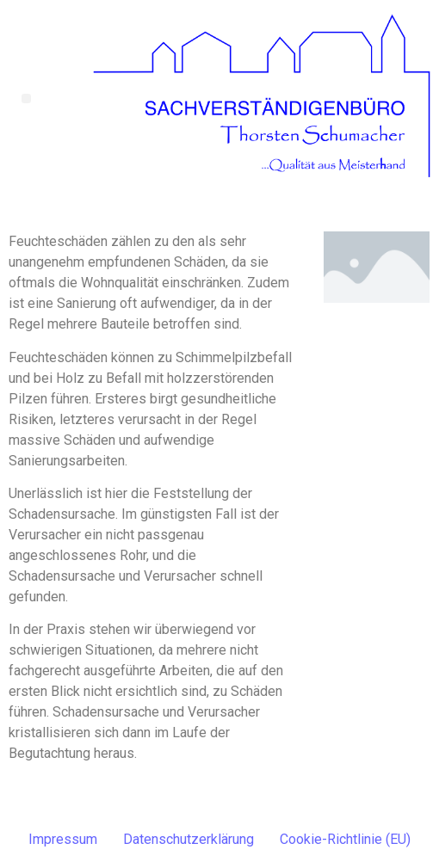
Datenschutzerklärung (189, 839)
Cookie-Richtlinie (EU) (345, 839)
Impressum (63, 839)
